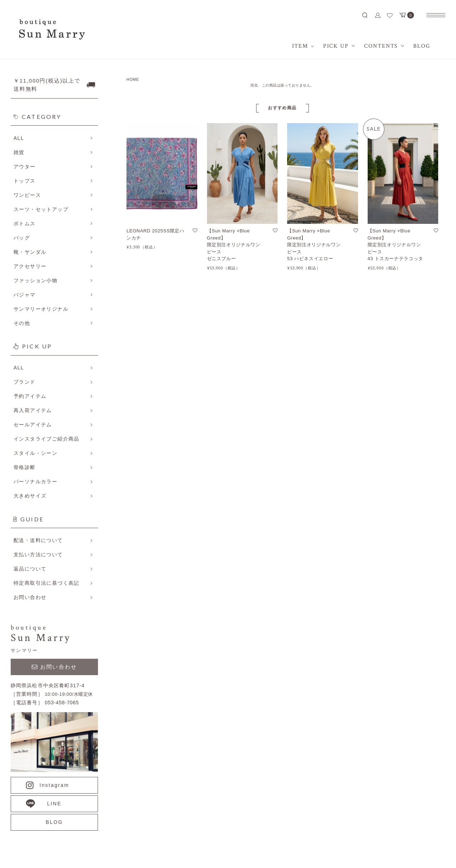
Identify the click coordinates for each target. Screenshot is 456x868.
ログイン (378, 548)
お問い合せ (381, 575)
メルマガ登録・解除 (307, 521)
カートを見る (383, 562)
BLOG (375, 521)
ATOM (308, 535)
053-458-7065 (96, 798)
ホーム (375, 494)
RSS (289, 535)
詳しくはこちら (98, 509)
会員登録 (378, 535)
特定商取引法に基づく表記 (315, 494)
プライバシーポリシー (310, 508)
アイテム (378, 508)
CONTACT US (178, 798)
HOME (133, 79)
